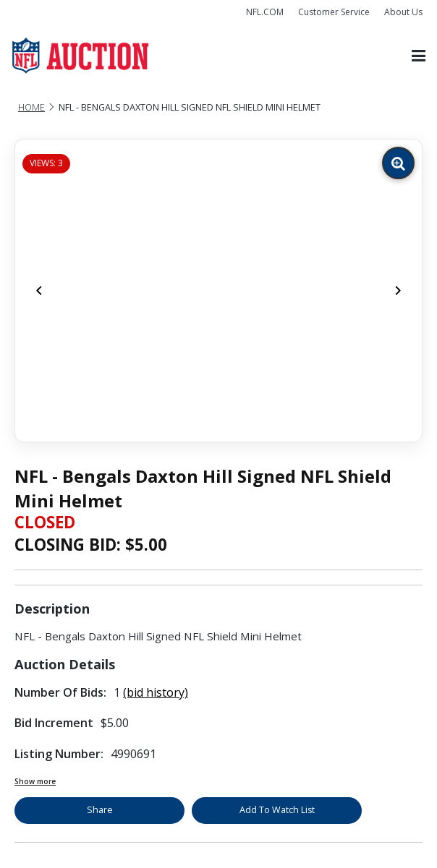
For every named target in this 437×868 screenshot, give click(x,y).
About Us (403, 12)
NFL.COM (265, 12)
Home (31, 107)
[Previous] (39, 291)
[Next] (398, 291)
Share (100, 810)
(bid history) (156, 692)
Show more (35, 781)
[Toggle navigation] (419, 56)
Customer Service (334, 12)
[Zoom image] (398, 163)
